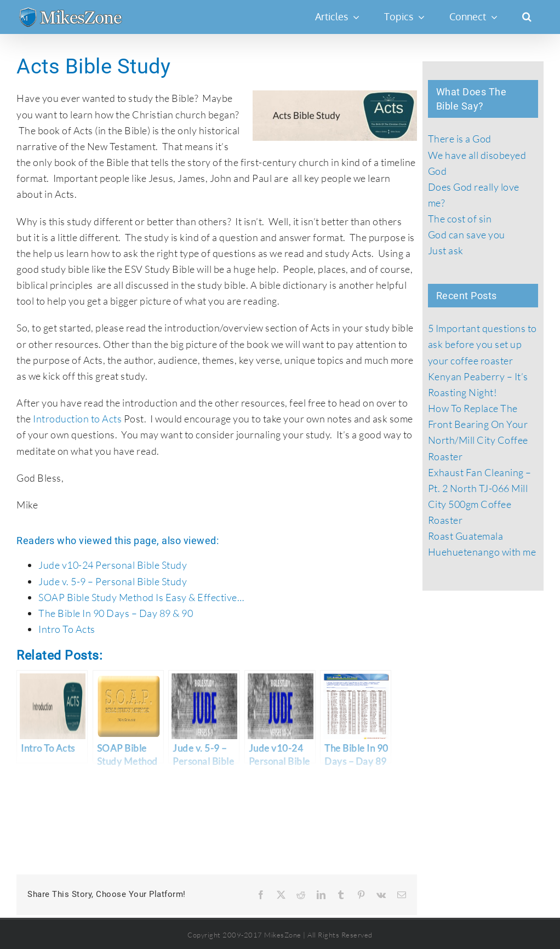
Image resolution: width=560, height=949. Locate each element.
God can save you (467, 235)
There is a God (460, 139)
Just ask (446, 250)
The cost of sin (460, 219)
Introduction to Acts (77, 419)
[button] (527, 16)
